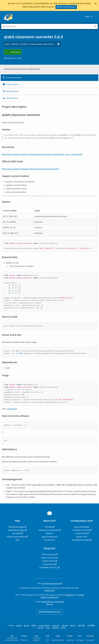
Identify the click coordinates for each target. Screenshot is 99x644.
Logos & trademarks (49, 537)
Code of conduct (48, 561)
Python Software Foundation (51, 602)
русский (40, 628)
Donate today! (50, 590)
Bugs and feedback (82, 527)
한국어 (63, 628)
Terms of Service (48, 554)
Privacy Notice (48, 564)
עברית (48, 628)
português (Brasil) (44, 626)
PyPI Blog (49, 527)
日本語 (34, 626)
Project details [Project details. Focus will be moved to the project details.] (10, 84)
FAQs (17, 540)
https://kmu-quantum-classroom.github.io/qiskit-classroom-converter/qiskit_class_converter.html (42, 154)
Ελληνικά (65, 626)
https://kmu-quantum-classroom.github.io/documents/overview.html (30, 169)
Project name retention (16, 537)
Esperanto (55, 628)
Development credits (81, 540)
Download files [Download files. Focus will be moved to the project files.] (10, 98)
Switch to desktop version (50, 612)
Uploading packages (16, 530)
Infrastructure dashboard (48, 530)
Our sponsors (50, 540)
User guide (16, 533)
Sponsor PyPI (82, 537)
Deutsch (73, 626)
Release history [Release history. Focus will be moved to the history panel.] (11, 91)
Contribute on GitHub (81, 530)
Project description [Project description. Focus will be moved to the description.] (12, 78)
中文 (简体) (81, 626)
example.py (12, 409)
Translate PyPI (81, 533)
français (26, 626)
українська (56, 626)
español (19, 626)
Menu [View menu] (89, 17)
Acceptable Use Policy (48, 567)
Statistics (49, 533)
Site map (50, 604)
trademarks (69, 595)
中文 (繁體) (91, 626)
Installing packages (16, 527)
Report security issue (50, 558)
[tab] (49, 78)
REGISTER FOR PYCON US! (65, 7)
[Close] (96, 3)
